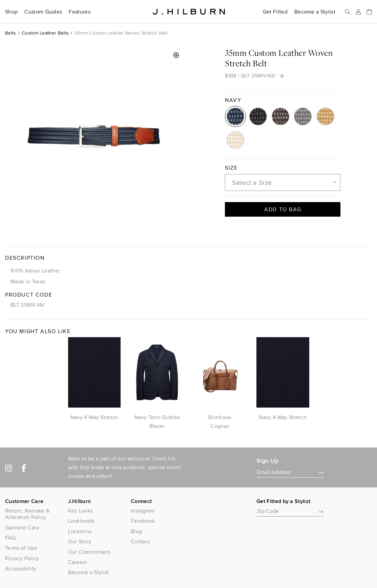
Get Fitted (275, 12)
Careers (78, 562)
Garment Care (22, 528)
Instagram (143, 511)
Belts (11, 33)
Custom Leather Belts (45, 33)
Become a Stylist (315, 12)
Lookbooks (81, 521)
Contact (140, 541)
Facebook (143, 521)
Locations (80, 531)
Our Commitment (89, 552)
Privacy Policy (22, 558)
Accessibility (21, 569)
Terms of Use (21, 548)
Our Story (80, 541)
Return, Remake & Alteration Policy (27, 514)
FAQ (10, 538)
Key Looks (81, 511)
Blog (136, 531)
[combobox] (283, 183)
